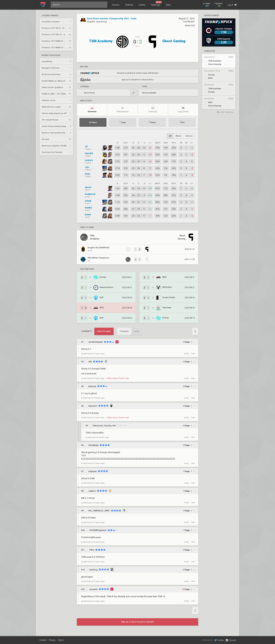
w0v (90, 362)
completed (210, 51)
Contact (43, 640)
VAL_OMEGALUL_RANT (99, 511)
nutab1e (92, 491)
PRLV (92, 550)
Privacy (52, 640)
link (193, 354)
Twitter (219, 640)
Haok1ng (94, 570)
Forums (116, 5)
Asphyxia (93, 471)
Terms (61, 640)
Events (142, 5)
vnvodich (94, 589)
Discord (231, 640)
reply (186, 354)
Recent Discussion (51, 55)
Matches (129, 5)
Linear (137, 331)
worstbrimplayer (96, 342)
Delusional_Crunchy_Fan (104, 426)
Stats (168, 5)
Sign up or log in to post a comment (137, 622)
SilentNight (93, 445)
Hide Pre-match (104, 331)
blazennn (93, 406)
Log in (232, 5)
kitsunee (92, 386)
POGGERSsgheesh (98, 530)
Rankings (156, 4)
